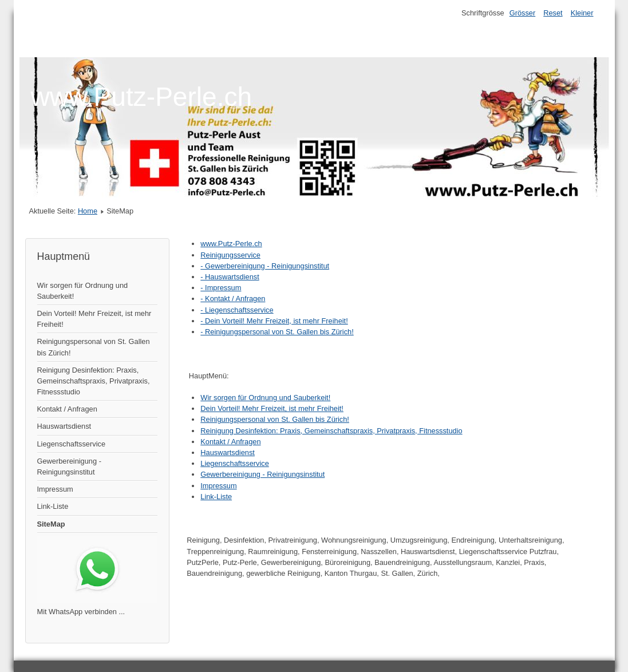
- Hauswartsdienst (230, 277)
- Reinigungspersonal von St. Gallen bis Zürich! (277, 332)
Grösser (523, 13)
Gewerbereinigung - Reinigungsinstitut (69, 467)
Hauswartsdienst (64, 426)
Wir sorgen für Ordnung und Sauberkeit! (83, 291)
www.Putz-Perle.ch (231, 244)
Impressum (55, 489)
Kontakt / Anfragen (67, 409)
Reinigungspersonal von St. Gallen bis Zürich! (94, 347)
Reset (553, 13)
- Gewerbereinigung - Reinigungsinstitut (265, 266)
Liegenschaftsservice (72, 444)
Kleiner (582, 13)
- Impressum (221, 288)
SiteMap (51, 524)
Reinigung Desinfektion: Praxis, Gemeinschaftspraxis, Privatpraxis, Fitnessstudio (94, 381)
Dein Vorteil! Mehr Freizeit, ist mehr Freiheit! (94, 319)
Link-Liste (53, 506)
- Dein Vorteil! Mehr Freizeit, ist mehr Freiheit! (274, 321)
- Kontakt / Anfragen (233, 299)
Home (88, 211)
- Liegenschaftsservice (237, 310)
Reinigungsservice (230, 255)
